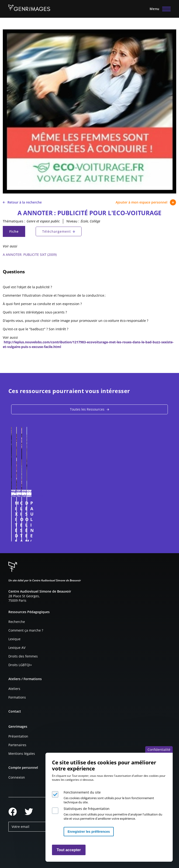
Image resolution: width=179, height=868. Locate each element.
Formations (17, 697)
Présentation (18, 736)
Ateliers (14, 689)
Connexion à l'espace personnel (80, 536)
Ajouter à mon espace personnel (146, 202)
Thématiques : (14, 221)
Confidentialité (159, 750)
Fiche (17, 233)
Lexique (14, 639)
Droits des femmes (23, 656)
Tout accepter (69, 850)
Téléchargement (57, 231)
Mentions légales (22, 754)
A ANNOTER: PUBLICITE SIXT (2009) (30, 255)
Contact (15, 711)
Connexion (17, 777)
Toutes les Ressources (87, 409)
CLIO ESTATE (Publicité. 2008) (125, 503)
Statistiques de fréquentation (87, 809)
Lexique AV (17, 648)
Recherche (17, 622)
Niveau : (73, 221)
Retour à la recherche (22, 202)
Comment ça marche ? (26, 630)
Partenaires (17, 745)
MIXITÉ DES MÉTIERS (36, 503)
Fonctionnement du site (82, 792)
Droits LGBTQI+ (20, 665)
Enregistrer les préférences (89, 832)
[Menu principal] (159, 9)
